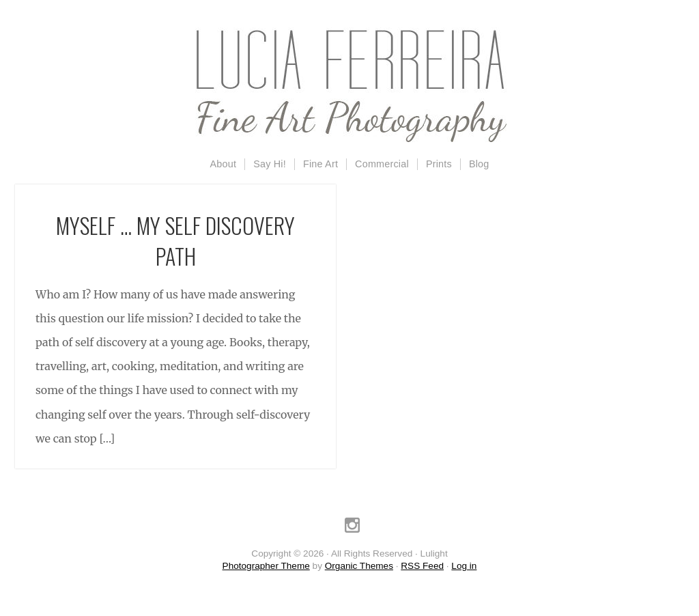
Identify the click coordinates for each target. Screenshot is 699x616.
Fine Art (320, 164)
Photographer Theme (266, 566)
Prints (439, 164)
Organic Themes (359, 566)
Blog (479, 164)
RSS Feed (422, 566)
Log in (464, 566)
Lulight (349, 85)
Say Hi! (270, 164)
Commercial (382, 164)
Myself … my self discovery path (175, 240)
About (224, 164)
